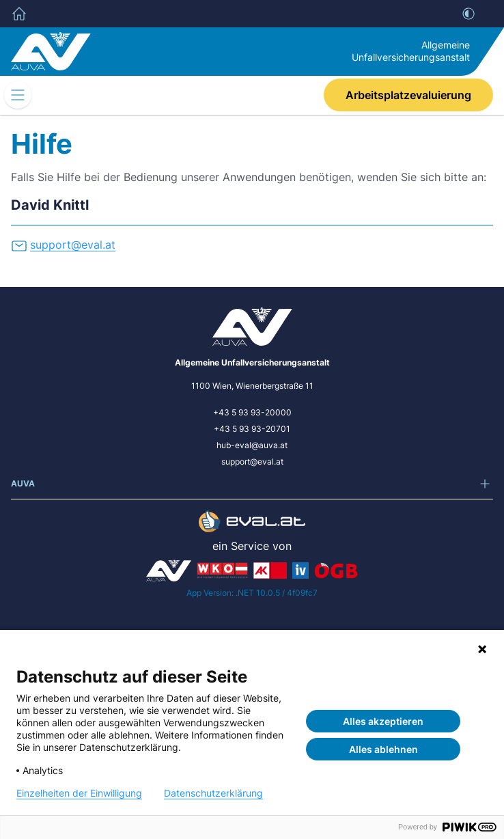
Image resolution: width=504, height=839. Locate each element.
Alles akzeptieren (383, 721)
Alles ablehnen (383, 749)
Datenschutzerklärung (213, 793)
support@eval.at (252, 462)
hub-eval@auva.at (252, 445)
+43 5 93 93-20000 (252, 412)
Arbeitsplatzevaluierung (408, 95)
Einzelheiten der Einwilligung (79, 793)
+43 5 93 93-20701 (252, 429)
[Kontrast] (468, 14)
